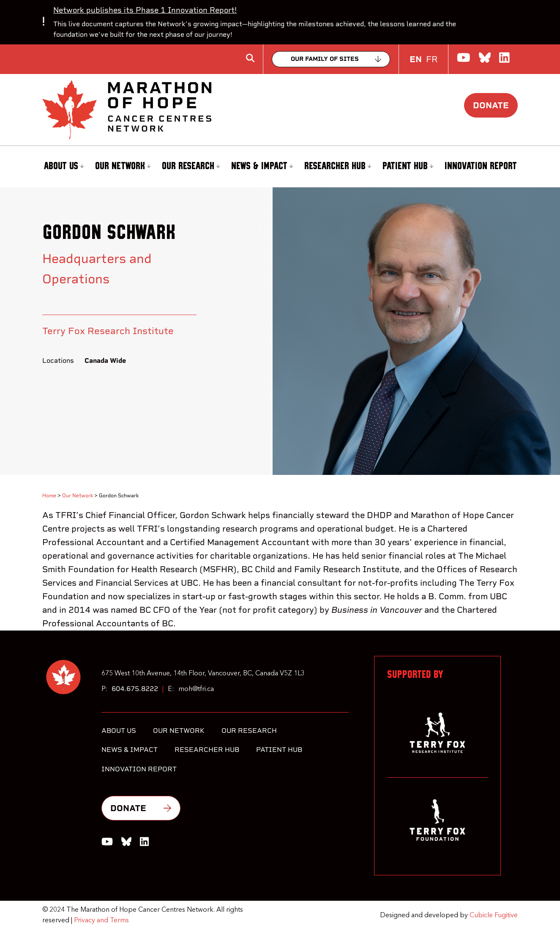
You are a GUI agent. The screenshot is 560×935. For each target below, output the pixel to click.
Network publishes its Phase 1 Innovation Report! (145, 10)
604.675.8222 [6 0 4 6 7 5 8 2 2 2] (135, 689)
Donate (491, 105)
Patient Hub (408, 166)
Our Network (123, 166)
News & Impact (262, 166)
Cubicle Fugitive (494, 916)
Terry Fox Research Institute (108, 331)
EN (416, 59)
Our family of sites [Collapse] (325, 59)
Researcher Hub (338, 166)
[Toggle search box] (250, 58)
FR (432, 59)
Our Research (191, 166)
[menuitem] (63, 167)
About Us (64, 166)
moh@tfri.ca (196, 689)
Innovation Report (481, 166)
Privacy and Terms (101, 921)
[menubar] (280, 167)
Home (49, 496)
